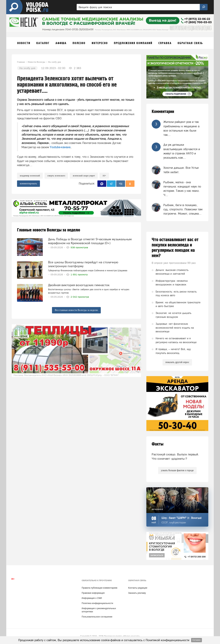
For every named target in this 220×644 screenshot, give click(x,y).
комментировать (28, 184)
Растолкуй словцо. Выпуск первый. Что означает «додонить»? (175, 456)
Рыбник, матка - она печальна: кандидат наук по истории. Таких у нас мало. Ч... (182, 189)
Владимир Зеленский (30, 176)
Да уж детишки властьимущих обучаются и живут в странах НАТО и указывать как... (182, 151)
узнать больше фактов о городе (177, 470)
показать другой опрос (177, 362)
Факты (158, 444)
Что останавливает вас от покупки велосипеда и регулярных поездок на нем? (175, 248)
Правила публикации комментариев (99, 588)
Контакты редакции (138, 588)
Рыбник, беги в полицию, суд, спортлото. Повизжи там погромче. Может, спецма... (183, 209)
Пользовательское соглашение (97, 617)
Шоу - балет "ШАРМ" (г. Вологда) (181, 518)
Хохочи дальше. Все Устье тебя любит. (181, 170)
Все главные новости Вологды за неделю (76, 310)
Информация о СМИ (92, 598)
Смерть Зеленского (56, 176)
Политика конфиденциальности (97, 603)
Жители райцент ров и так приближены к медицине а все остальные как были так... (181, 128)
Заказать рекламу (137, 593)
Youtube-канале (60, 147)
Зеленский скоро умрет (84, 176)
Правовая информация (93, 593)
